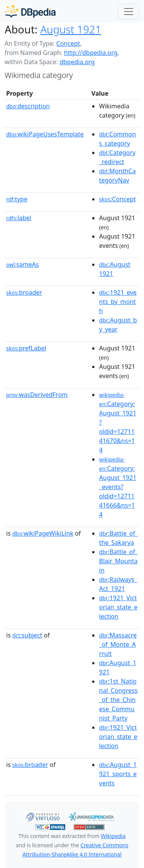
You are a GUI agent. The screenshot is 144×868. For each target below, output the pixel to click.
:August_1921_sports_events (118, 774)
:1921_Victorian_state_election (118, 607)
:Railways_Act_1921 (118, 584)
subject (27, 635)
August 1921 (71, 29)
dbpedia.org (77, 62)
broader (24, 292)
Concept (68, 43)
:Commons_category (118, 139)
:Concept (118, 199)
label (19, 218)
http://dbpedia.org (91, 53)
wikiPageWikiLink (43, 533)
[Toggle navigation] (129, 12)
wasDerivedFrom (37, 395)
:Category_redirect (117, 157)
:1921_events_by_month (118, 302)
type (17, 199)
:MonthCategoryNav (117, 176)
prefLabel (26, 348)
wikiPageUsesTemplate (45, 134)
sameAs (22, 264)
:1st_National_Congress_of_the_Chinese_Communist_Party (118, 700)
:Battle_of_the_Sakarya (118, 538)
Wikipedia (113, 836)
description (28, 106)
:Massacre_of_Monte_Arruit (118, 644)
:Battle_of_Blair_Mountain (118, 561)
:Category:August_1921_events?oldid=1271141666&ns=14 (118, 487)
